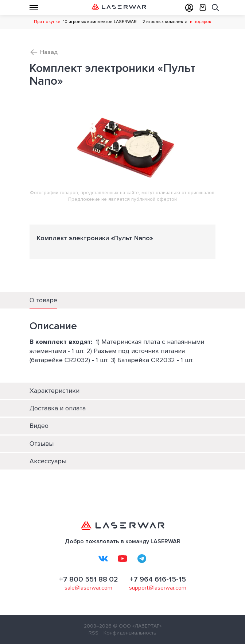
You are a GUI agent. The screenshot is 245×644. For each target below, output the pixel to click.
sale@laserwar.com (88, 588)
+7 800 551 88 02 (89, 579)
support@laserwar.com (158, 588)
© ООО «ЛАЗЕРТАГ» (137, 626)
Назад (49, 52)
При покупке (47, 22)
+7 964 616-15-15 (158, 579)
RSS (94, 633)
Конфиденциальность (130, 633)
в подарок (201, 22)
